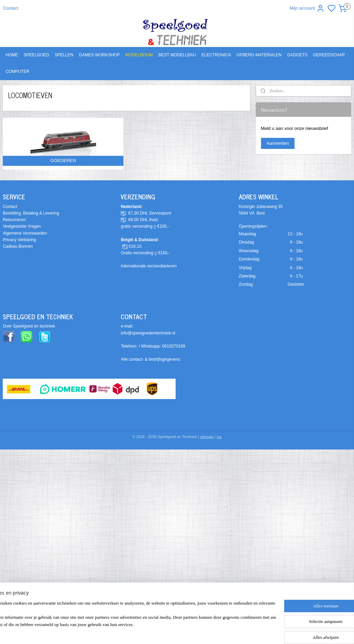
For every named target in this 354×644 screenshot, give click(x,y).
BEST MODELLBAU (177, 55)
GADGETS (297, 55)
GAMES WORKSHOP (99, 55)
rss (219, 437)
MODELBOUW (139, 55)
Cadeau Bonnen (18, 246)
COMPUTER (17, 72)
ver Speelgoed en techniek (30, 326)
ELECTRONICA (216, 55)
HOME (12, 55)
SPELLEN (64, 55)
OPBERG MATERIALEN (259, 55)
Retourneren (14, 220)
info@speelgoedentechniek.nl (148, 333)
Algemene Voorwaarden (25, 233)
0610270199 (174, 346)
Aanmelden (278, 143)
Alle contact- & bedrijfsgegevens (150, 359)
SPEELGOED (36, 55)
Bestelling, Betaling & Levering (31, 213)
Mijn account (307, 8)
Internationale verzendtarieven (148, 266)
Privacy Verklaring (19, 240)
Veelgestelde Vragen (22, 226)
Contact (11, 8)
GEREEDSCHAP (329, 55)
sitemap (207, 437)
